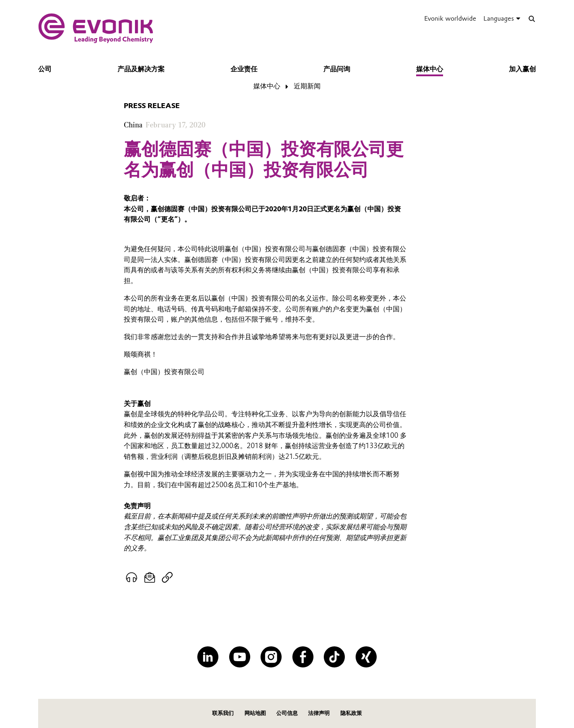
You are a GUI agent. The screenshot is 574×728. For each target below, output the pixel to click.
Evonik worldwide (450, 18)
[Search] (532, 19)
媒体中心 (430, 69)
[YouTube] (240, 657)
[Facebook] (303, 657)
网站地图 (255, 713)
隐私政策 (351, 713)
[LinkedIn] (208, 657)
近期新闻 (307, 86)
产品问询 (337, 69)
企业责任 (244, 69)
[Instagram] (271, 657)
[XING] (366, 657)
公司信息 (287, 713)
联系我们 (223, 713)
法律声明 (319, 713)
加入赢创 (522, 69)
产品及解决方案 (141, 69)
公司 (45, 69)
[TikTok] (334, 657)
